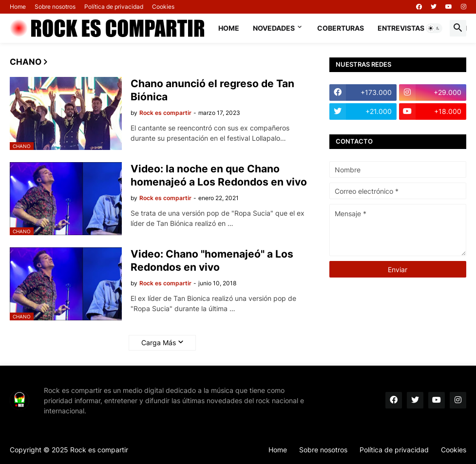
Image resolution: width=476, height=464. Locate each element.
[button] (434, 28)
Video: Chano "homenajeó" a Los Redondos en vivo (212, 260)
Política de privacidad (114, 7)
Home (18, 7)
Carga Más (159, 343)
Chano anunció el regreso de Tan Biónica (212, 90)
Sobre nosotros (55, 7)
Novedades (274, 28)
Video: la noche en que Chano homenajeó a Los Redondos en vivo (219, 175)
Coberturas (341, 28)
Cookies (163, 7)
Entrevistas (401, 28)
